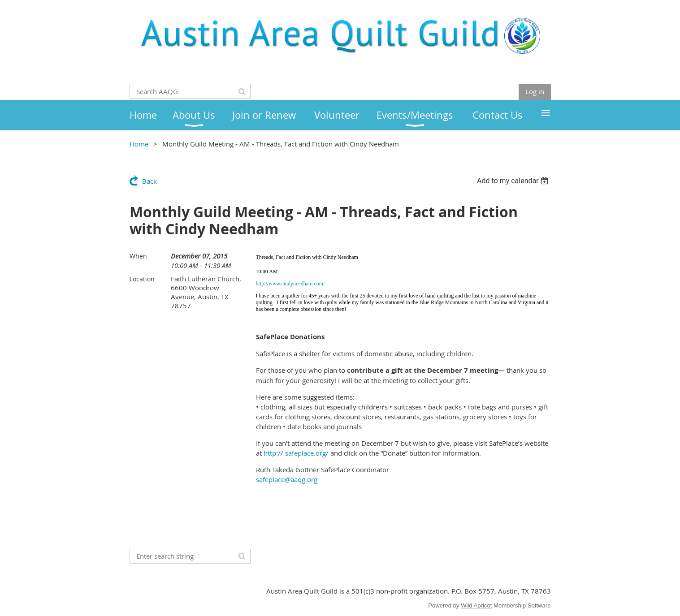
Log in (535, 91)
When (138, 256)
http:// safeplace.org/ (296, 453)
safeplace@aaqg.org (287, 479)
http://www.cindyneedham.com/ (290, 284)
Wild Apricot (476, 605)
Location (142, 279)
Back (149, 181)
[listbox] (514, 181)
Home (139, 144)
